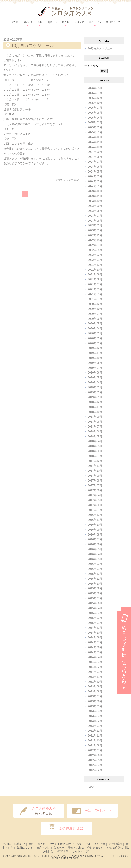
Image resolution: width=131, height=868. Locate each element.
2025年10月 (95, 103)
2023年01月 (95, 230)
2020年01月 (95, 343)
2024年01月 (95, 186)
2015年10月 (95, 584)
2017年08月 (95, 481)
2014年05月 (95, 652)
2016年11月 (95, 520)
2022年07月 (95, 245)
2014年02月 (95, 667)
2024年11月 (95, 142)
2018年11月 (95, 407)
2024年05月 (95, 172)
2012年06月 (95, 755)
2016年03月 (95, 559)
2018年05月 (95, 436)
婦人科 (42, 844)
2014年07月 (95, 642)
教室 (91, 787)
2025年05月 (95, 113)
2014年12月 (95, 628)
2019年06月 (95, 373)
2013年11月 (95, 677)
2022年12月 (95, 235)
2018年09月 (95, 417)
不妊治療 (100, 844)
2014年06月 (95, 647)
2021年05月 (95, 289)
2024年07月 (95, 162)
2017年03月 (95, 500)
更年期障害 (115, 844)
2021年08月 (95, 279)
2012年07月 (95, 750)
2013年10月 (95, 682)
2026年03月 (95, 88)
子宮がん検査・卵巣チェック (86, 848)
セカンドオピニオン (61, 844)
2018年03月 (95, 446)
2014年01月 (95, 672)
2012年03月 (95, 765)
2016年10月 (95, 525)
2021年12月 (95, 265)
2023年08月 (95, 211)
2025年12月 (95, 98)
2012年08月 (95, 745)
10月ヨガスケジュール (33, 46)
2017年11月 (95, 466)
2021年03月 (95, 294)
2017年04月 (95, 495)
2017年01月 (95, 510)
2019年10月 (95, 358)
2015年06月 (95, 603)
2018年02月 (95, 451)
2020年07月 (95, 314)
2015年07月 (95, 598)
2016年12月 (95, 515)
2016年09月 (95, 530)
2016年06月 (95, 544)
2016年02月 (95, 564)
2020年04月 (95, 328)
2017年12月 (95, 461)
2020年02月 (95, 338)
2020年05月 (95, 324)
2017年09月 (95, 476)
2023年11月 (95, 196)
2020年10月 (95, 309)
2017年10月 (95, 471)
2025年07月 (95, 108)
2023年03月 (95, 225)
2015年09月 (95, 588)
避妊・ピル (84, 844)
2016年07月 (95, 539)
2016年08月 (95, 535)
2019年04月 (95, 382)
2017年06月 (95, 490)
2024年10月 (95, 147)
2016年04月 (95, 554)
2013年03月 (95, 716)
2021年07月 (95, 284)
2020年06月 (95, 319)
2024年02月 (95, 181)
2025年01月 (95, 132)
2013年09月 (95, 687)
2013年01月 (95, 726)
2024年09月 (95, 152)
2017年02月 (95, 505)
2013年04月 (95, 711)
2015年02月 (95, 618)
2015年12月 (95, 574)
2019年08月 (95, 363)
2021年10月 (95, 270)
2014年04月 (95, 657)
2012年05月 (95, 760)
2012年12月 (95, 731)
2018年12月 (95, 402)
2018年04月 (95, 441)
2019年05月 (95, 378)
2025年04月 (95, 118)
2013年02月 (95, 721)
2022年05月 (95, 250)
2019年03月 (95, 387)
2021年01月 (95, 299)
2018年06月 (95, 432)
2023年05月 (95, 221)
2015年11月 (95, 579)
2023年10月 (95, 201)
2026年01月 (95, 93)
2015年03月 (95, 613)
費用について (113, 22)
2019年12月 (95, 348)
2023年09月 (95, 206)
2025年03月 (95, 123)
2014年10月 (95, 633)
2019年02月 (95, 392)
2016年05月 (95, 549)
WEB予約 (63, 851)
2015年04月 (95, 608)
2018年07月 (95, 427)
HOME (14, 22)
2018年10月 (95, 412)
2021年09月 (95, 274)
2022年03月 (95, 255)
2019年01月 (95, 397)
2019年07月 (95, 368)
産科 (31, 844)
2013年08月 (95, 691)
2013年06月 (95, 701)
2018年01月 (95, 456)
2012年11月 (95, 736)
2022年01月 (95, 260)
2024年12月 (95, 137)
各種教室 (59, 848)
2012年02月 (95, 770)
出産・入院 (43, 848)
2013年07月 (95, 696)
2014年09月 (95, 637)
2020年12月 (95, 304)
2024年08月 (95, 157)
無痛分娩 (52, 22)
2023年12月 (95, 191)
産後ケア (79, 22)
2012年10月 (95, 741)
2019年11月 (95, 353)
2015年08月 (95, 593)
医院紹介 (20, 844)
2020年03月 (95, 333)
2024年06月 (95, 167)
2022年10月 (95, 240)
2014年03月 (95, 662)
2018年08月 (95, 422)
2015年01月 (95, 623)
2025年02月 (95, 127)
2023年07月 (95, 216)
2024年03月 (95, 176)
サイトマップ (80, 851)
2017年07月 (95, 486)
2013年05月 (95, 706)
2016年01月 (95, 569)
